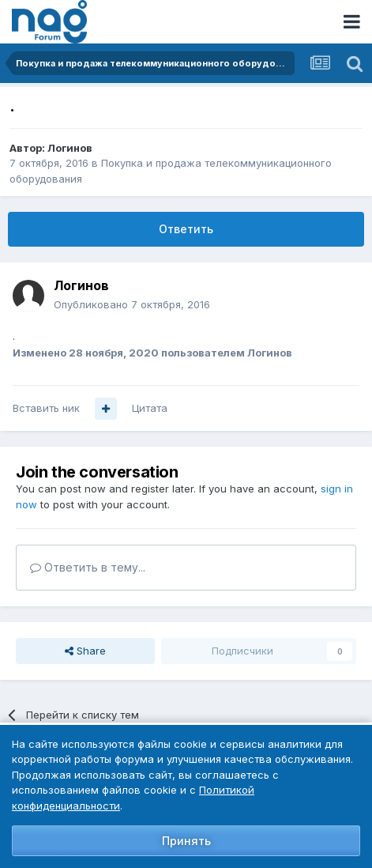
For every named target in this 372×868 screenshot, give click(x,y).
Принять (186, 841)
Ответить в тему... (88, 567)
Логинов (70, 148)
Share (85, 651)
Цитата (150, 408)
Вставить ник (46, 408)
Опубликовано (132, 304)
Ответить (186, 229)
